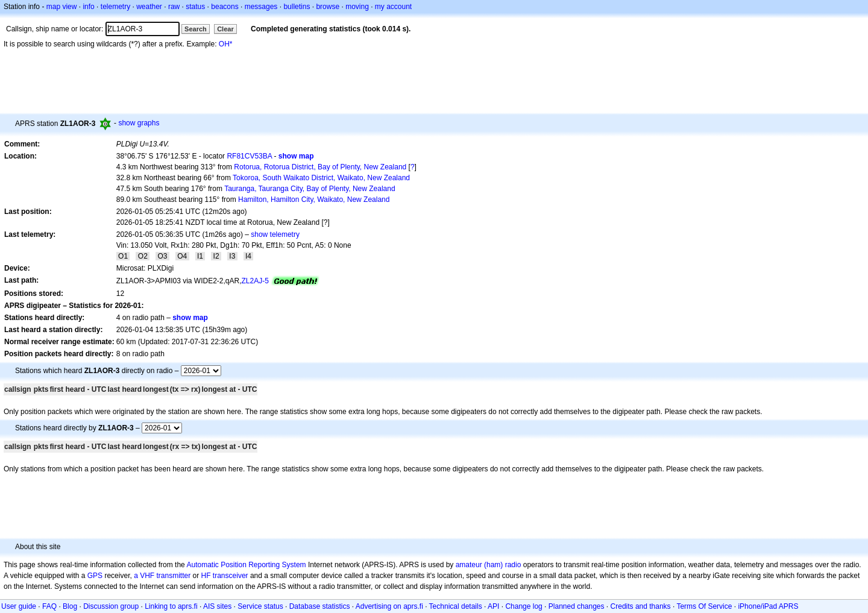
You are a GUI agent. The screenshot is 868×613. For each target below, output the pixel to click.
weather (149, 7)
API (493, 606)
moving (357, 7)
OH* (226, 44)
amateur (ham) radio (489, 565)
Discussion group (111, 606)
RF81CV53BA (249, 156)
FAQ (49, 606)
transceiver (231, 576)
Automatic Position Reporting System (246, 565)
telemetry (115, 7)
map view (62, 7)
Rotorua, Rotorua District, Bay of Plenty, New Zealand (320, 167)
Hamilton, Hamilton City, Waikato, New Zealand (314, 200)
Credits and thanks (641, 606)
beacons (225, 7)
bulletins (297, 7)
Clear (225, 29)
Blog (70, 606)
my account (393, 7)
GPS (95, 576)
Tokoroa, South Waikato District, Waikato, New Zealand (321, 178)
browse (328, 7)
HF (206, 576)
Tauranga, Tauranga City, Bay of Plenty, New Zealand (310, 189)
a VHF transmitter (162, 576)
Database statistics (320, 606)
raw (174, 7)
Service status (260, 606)
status (195, 7)
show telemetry (275, 234)
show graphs (139, 123)
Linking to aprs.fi (171, 606)
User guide (19, 606)
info (88, 7)
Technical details (456, 606)
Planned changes (577, 606)
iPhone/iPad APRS (768, 606)
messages (261, 7)
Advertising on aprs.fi (389, 606)
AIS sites (217, 606)
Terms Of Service (704, 606)
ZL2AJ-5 (255, 281)
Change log (524, 606)
